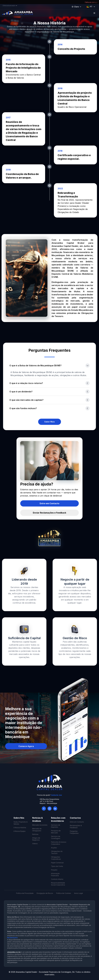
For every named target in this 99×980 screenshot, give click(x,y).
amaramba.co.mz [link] (14, 952)
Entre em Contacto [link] (77, 822)
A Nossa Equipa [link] (19, 831)
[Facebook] (44, 809)
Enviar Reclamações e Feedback (49, 513)
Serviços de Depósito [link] (56, 826)
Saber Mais (50, 422)
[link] (50, 422)
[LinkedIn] (55, 809)
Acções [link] (54, 848)
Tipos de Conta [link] (57, 866)
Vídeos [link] (35, 844)
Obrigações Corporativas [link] (56, 858)
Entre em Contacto (49, 503)
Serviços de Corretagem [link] (56, 837)
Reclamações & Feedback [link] (76, 827)
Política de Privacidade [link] (25, 893)
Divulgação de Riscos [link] (45, 893)
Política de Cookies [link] (64, 893)
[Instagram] (49, 809)
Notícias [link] (35, 834)
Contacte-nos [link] (56, 795)
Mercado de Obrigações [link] (37, 830)
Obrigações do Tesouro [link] (57, 852)
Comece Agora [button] (26, 746)
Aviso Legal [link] (79, 893)
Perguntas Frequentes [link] (74, 832)
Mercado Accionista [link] (40, 825)
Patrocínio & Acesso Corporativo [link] (59, 843)
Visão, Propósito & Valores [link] (20, 823)
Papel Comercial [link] (57, 863)
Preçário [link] (54, 870)
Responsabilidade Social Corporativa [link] (58, 884)
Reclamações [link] (12, 938)
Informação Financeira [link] (55, 875)
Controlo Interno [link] (57, 879)
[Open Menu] (94, 13)
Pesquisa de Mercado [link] (56, 832)
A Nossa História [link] (20, 828)
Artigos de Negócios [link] (36, 839)
